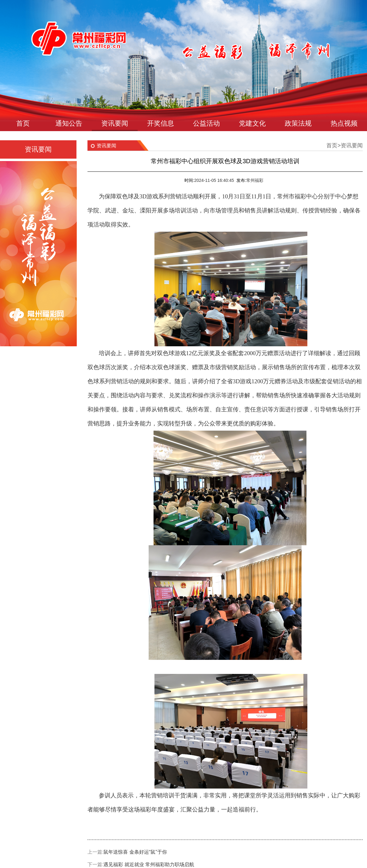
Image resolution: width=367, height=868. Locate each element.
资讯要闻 (115, 123)
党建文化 (252, 123)
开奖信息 (161, 123)
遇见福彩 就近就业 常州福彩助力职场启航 (149, 864)
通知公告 (69, 123)
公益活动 (206, 123)
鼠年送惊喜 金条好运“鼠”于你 (135, 852)
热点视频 (344, 123)
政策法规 (298, 123)
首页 (23, 123)
